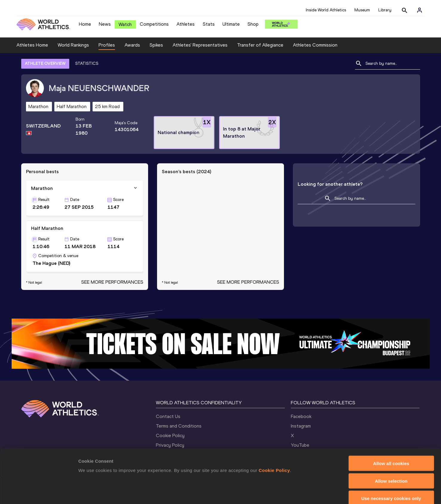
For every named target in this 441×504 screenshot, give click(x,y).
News (105, 24)
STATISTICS (87, 63)
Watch (125, 24)
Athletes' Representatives (200, 45)
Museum (362, 10)
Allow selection (391, 448)
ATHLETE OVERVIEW (45, 63)
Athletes (186, 24)
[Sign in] (420, 10)
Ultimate (231, 24)
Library (385, 10)
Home (85, 24)
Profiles (107, 45)
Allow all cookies (391, 431)
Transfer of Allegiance (260, 45)
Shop (253, 24)
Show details (313, 492)
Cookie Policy (274, 438)
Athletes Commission (315, 45)
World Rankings (73, 45)
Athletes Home (32, 45)
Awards (132, 45)
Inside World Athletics (326, 10)
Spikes (156, 45)
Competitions (154, 24)
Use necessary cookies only (391, 466)
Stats (209, 24)
